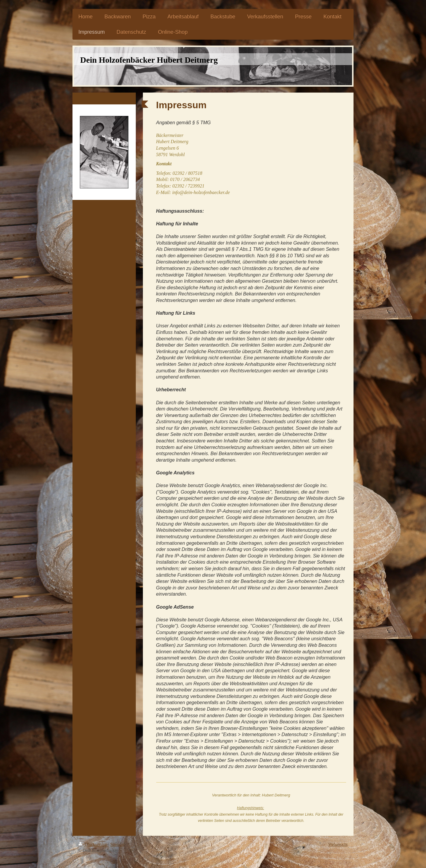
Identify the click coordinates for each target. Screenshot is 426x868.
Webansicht (338, 844)
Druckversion (93, 844)
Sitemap (117, 844)
